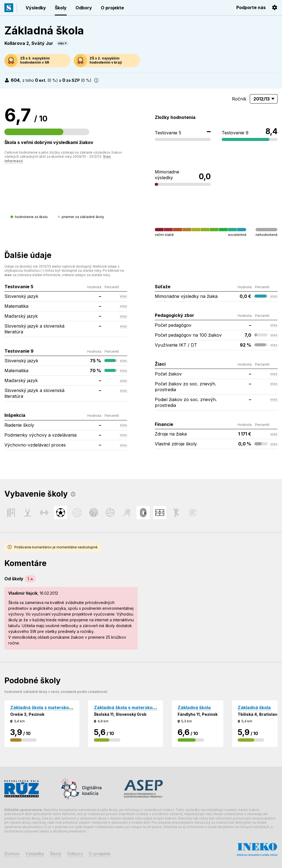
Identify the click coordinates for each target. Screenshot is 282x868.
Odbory (84, 8)
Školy (61, 8)
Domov (12, 854)
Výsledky (36, 8)
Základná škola (194, 708)
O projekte (112, 8)
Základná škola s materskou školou (49, 708)
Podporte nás (251, 7)
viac (61, 43)
